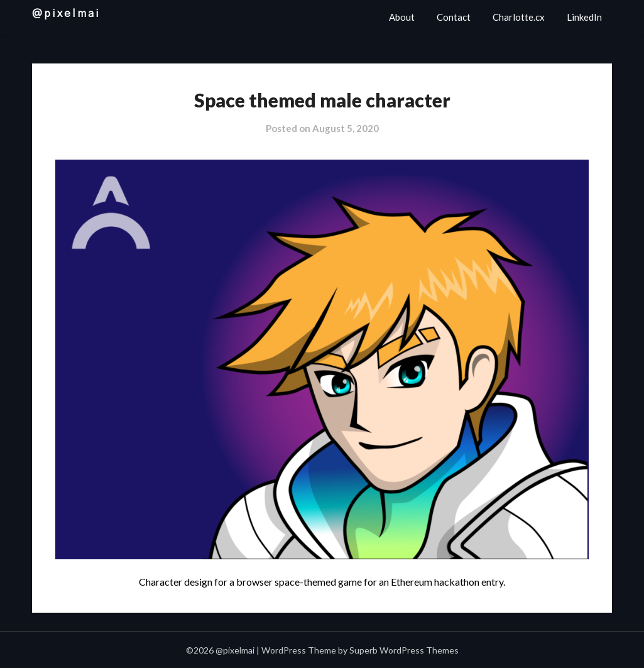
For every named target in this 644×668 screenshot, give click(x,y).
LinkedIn (584, 17)
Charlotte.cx (519, 17)
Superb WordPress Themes (404, 650)
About (402, 17)
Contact (454, 17)
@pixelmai (66, 14)
